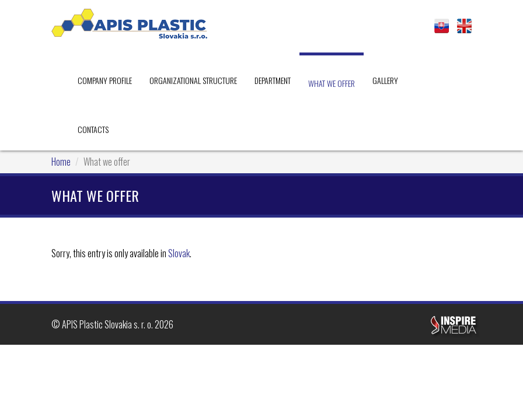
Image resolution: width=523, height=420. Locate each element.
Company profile (105, 80)
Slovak (179, 253)
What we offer (332, 83)
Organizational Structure (193, 80)
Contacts (93, 129)
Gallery (385, 80)
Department (273, 80)
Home (61, 162)
